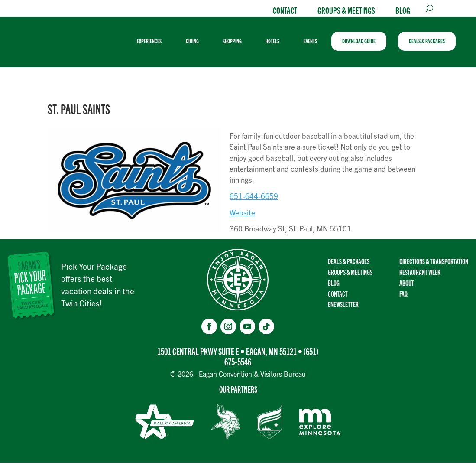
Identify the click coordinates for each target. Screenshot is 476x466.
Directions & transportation (434, 264)
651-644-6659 (254, 200)
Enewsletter (343, 307)
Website (242, 216)
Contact (285, 10)
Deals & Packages (349, 264)
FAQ (403, 297)
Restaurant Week (420, 275)
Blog (403, 10)
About (407, 286)
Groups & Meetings (346, 10)
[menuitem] (156, 43)
